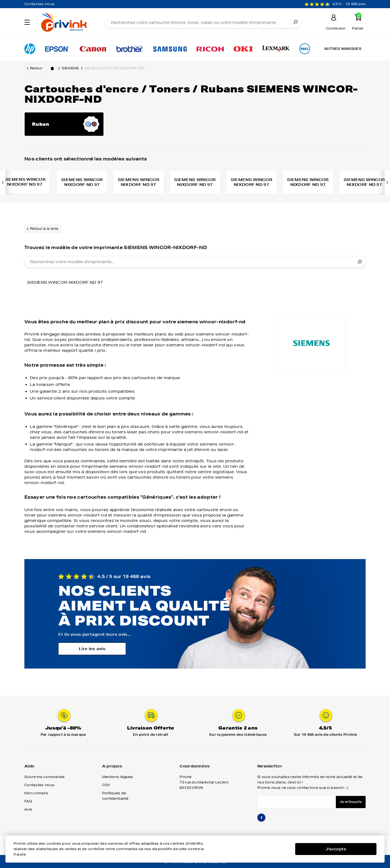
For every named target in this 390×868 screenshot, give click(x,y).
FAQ (28, 802)
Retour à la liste (44, 229)
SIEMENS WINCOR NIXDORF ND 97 (65, 283)
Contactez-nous (39, 4)
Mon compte (36, 794)
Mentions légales (118, 777)
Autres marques (343, 49)
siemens (73, 68)
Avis (28, 810)
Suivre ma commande (44, 777)
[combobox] (195, 262)
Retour (36, 68)
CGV (106, 785)
